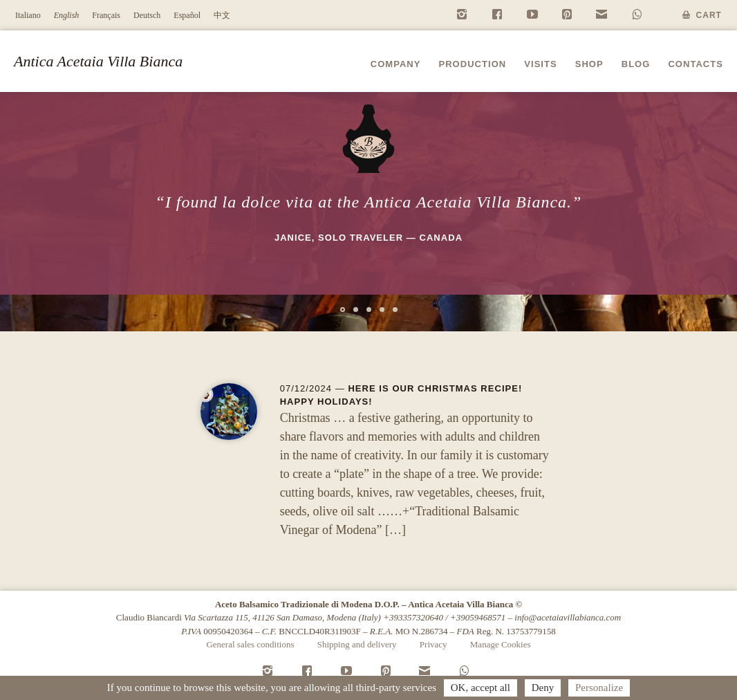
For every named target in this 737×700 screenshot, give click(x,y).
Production (472, 64)
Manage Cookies (501, 644)
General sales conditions (250, 644)
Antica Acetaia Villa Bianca (98, 61)
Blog (636, 64)
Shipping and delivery (357, 644)
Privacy (433, 644)
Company (396, 64)
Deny (543, 688)
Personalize (599, 688)
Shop (589, 64)
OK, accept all (481, 688)
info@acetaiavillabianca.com (568, 617)
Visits (540, 64)
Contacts (696, 64)
